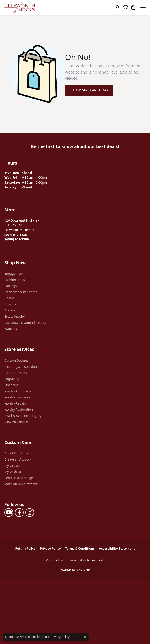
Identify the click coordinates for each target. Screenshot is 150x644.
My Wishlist (13, 472)
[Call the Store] (16, 235)
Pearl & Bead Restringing (23, 416)
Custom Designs (16, 360)
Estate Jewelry (15, 316)
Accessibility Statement (117, 548)
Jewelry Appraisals (18, 391)
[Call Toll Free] (17, 239)
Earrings (10, 286)
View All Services (17, 422)
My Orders (12, 465)
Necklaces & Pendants (21, 292)
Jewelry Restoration (19, 409)
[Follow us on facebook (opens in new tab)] (19, 512)
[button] (118, 7)
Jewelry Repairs (16, 403)
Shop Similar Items (89, 90)
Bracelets (11, 310)
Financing (11, 385)
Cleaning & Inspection (21, 367)
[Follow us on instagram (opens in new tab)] (30, 512)
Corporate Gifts (16, 373)
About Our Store (16, 453)
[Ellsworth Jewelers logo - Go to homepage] (20, 7)
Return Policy (25, 548)
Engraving (12, 379)
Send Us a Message (19, 478)
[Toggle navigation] (143, 7)
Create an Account (18, 459)
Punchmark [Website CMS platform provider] (83, 570)
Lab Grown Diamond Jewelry (25, 323)
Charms (10, 304)
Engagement (14, 274)
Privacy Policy (50, 548)
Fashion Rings (15, 280)
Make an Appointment (21, 484)
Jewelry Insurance (17, 397)
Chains (9, 298)
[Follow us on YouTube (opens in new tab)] (9, 512)
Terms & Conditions (80, 548)
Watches (11, 329)
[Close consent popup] (85, 637)
